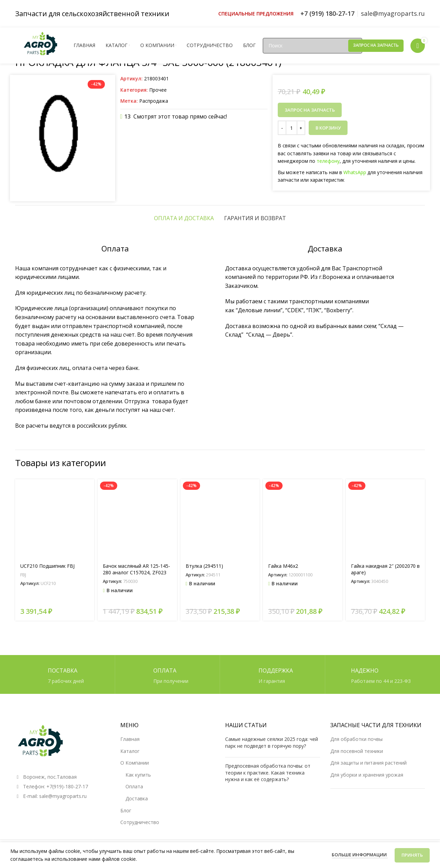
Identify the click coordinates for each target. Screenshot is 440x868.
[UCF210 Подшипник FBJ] (55, 519)
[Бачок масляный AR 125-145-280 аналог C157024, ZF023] (137, 519)
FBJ (23, 575)
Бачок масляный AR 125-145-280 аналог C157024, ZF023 (136, 569)
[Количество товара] (291, 128)
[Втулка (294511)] (220, 519)
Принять (412, 855)
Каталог (130, 751)
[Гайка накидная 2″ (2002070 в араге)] (385, 519)
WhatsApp (355, 172)
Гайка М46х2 (283, 566)
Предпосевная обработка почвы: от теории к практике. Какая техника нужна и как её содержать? (268, 773)
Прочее (158, 90)
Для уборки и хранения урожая (367, 775)
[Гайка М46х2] (302, 519)
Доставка (137, 798)
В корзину (328, 128)
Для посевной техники (357, 751)
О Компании (135, 763)
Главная (130, 739)
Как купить (138, 775)
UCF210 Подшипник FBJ (47, 566)
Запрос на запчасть (376, 45)
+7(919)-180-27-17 (67, 786)
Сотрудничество (140, 822)
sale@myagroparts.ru (63, 796)
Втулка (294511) (204, 566)
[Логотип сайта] (41, 45)
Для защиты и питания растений (368, 763)
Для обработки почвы (356, 739)
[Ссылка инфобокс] (256, 14)
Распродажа (154, 101)
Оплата (134, 786)
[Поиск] (312, 46)
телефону (328, 161)
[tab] (184, 218)
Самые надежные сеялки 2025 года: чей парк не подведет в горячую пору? (272, 742)
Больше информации (360, 855)
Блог (126, 810)
